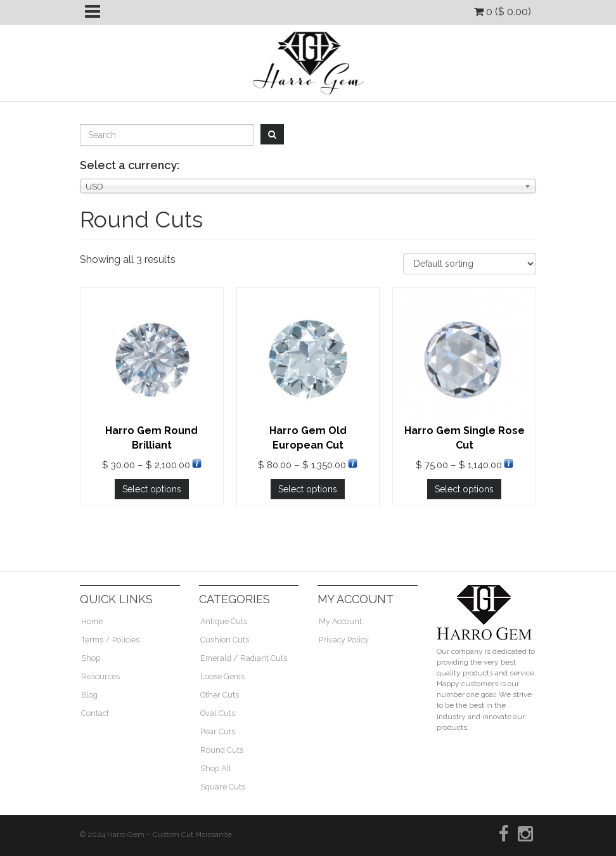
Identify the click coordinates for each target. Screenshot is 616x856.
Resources (100, 676)
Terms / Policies (110, 640)
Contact (95, 713)
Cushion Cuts (225, 640)
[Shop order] (470, 264)
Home (92, 621)
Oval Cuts (218, 713)
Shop (91, 658)
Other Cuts (220, 695)
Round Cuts (222, 750)
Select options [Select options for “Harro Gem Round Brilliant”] (152, 489)
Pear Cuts (218, 731)
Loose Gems (222, 676)
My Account (340, 621)
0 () (503, 12)
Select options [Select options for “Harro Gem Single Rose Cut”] (464, 489)
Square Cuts (223, 787)
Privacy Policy (344, 640)
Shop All (216, 768)
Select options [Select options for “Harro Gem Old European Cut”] (308, 489)
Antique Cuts (224, 621)
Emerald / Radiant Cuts (244, 658)
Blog (89, 695)
